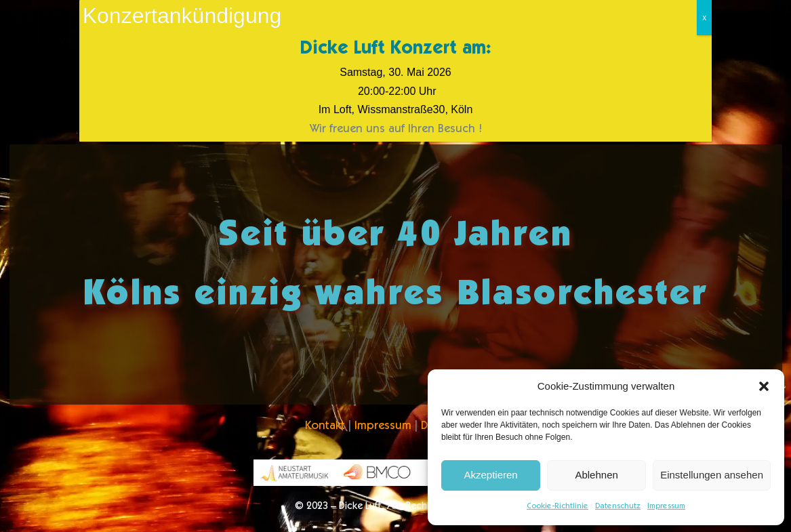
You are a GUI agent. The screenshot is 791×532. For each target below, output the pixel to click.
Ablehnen (596, 475)
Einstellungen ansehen (712, 475)
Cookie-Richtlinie (557, 506)
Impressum (666, 506)
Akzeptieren (490, 475)
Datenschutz (618, 506)
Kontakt (325, 427)
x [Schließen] (704, 18)
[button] (764, 386)
